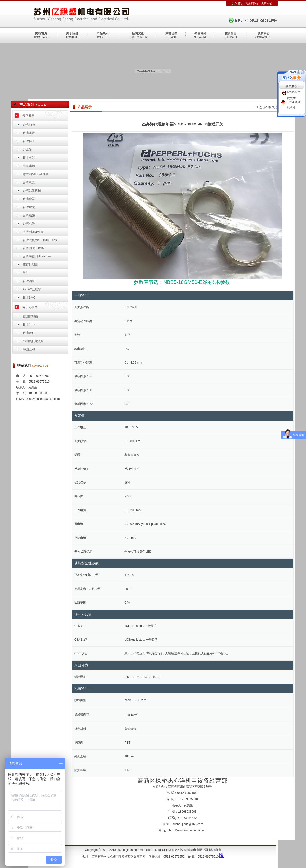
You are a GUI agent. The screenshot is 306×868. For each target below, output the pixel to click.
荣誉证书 (171, 33)
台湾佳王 (29, 141)
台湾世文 (29, 207)
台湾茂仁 (29, 333)
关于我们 (72, 33)
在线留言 (230, 33)
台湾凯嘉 (29, 182)
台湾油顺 (29, 125)
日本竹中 (29, 325)
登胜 (26, 273)
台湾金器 (29, 199)
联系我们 (266, 3)
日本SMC (29, 298)
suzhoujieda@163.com (188, 824)
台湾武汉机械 (32, 191)
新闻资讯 (138, 33)
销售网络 (200, 33)
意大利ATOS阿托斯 (36, 174)
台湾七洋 (29, 224)
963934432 (291, 92)
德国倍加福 (30, 316)
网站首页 (41, 33)
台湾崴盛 (29, 215)
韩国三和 (29, 349)
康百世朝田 (30, 265)
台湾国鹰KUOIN (34, 248)
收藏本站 (252, 3)
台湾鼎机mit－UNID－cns (40, 240)
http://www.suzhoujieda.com (188, 830)
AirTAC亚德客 (32, 289)
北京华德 (29, 166)
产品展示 (103, 33)
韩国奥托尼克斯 (33, 341)
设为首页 (238, 3)
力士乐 (27, 149)
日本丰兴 (29, 158)
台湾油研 (29, 281)
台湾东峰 (29, 133)
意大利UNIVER (33, 232)
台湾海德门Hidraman (37, 256)
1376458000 (291, 102)
